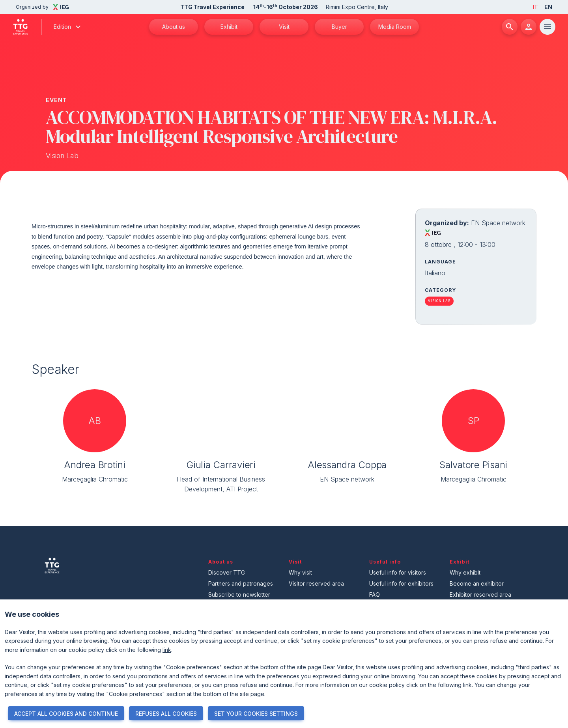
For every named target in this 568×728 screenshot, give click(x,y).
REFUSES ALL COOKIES (166, 714)
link (167, 650)
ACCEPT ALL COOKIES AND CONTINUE (66, 714)
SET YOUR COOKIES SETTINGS (256, 714)
